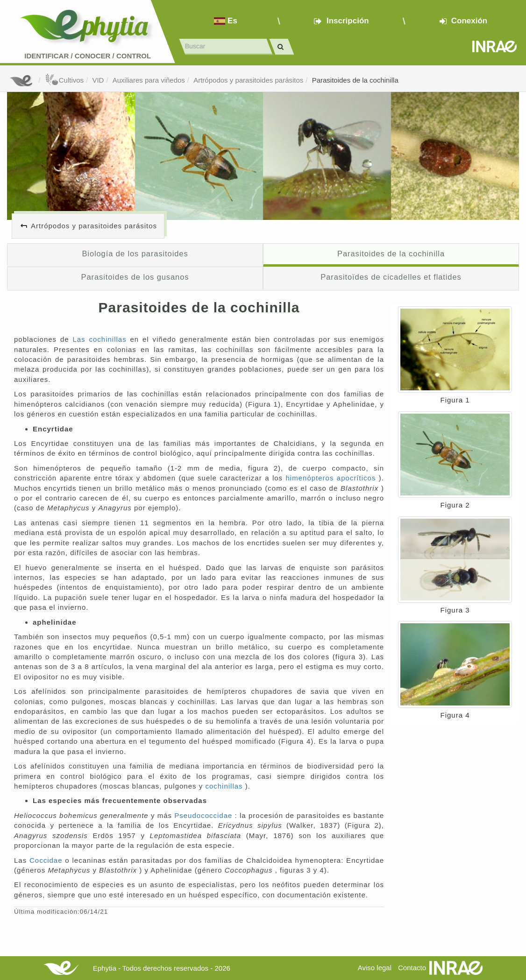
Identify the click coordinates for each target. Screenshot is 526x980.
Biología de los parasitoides (135, 254)
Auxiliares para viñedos (149, 80)
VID (98, 80)
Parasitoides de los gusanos (135, 277)
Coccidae (47, 860)
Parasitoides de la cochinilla (355, 80)
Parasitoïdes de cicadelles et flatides (391, 277)
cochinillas (225, 786)
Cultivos (64, 80)
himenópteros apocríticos (332, 478)
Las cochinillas (101, 339)
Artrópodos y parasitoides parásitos (248, 80)
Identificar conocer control (88, 56)
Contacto (412, 968)
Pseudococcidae (204, 815)
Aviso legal (375, 968)
